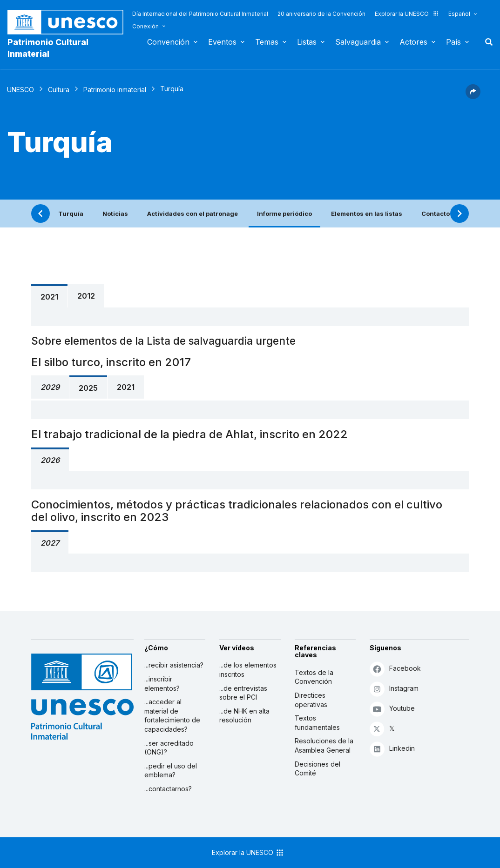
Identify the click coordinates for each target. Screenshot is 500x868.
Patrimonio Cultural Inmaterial (48, 48)
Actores (413, 42)
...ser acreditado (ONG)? (169, 748)
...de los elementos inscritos (248, 670)
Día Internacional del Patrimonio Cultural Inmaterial (200, 14)
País (453, 42)
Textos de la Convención (314, 677)
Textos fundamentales (317, 723)
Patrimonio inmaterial (115, 90)
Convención (168, 42)
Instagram (394, 689)
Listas (307, 42)
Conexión (145, 26)
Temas (267, 42)
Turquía (71, 214)
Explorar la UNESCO (407, 14)
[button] (473, 96)
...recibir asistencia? (174, 665)
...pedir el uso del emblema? (171, 771)
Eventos (222, 42)
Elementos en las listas (367, 214)
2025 (88, 388)
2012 (86, 296)
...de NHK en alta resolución (244, 716)
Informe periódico (284, 214)
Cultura (59, 90)
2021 (49, 297)
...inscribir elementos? (162, 684)
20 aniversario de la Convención (321, 14)
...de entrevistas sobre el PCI (243, 693)
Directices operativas (311, 700)
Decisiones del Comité (318, 769)
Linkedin (392, 749)
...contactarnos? (168, 789)
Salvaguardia (358, 42)
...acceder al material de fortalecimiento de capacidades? (172, 715)
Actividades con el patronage (193, 214)
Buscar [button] (486, 42)
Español (459, 14)
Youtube (392, 709)
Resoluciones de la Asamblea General (324, 745)
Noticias (115, 214)
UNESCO (20, 90)
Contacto (436, 214)
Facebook (395, 669)
